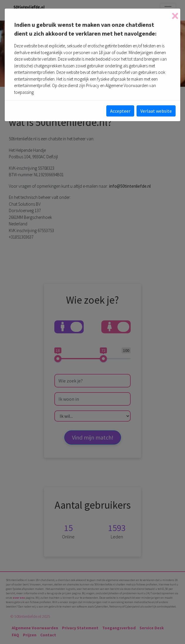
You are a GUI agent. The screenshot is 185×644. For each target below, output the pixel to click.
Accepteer (120, 111)
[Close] (175, 16)
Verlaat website (156, 111)
